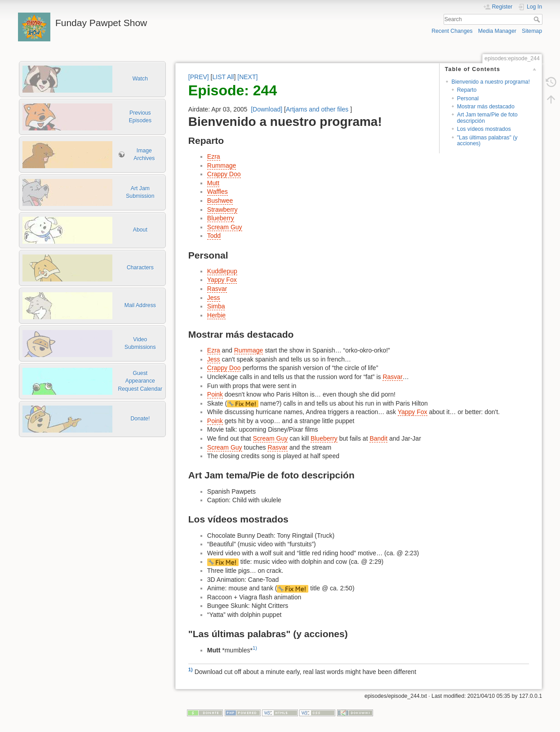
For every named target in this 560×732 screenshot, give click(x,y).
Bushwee (220, 201)
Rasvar (217, 289)
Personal (468, 98)
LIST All (223, 77)
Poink (215, 394)
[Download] (267, 109)
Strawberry (222, 210)
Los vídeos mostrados (484, 129)
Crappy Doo (224, 174)
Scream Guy (225, 227)
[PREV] (199, 77)
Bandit (378, 438)
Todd (214, 236)
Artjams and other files (317, 109)
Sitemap (532, 31)
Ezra (214, 156)
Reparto (467, 90)
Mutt (213, 183)
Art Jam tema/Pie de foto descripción (487, 118)
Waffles (218, 192)
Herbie (216, 315)
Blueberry (221, 218)
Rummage (222, 165)
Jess (214, 298)
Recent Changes (452, 31)
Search (538, 19)
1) (255, 648)
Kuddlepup (222, 271)
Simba (216, 306)
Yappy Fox (222, 280)
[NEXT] (247, 77)
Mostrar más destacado (486, 107)
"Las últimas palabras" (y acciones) (487, 141)
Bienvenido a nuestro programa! (490, 82)
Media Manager (497, 31)
